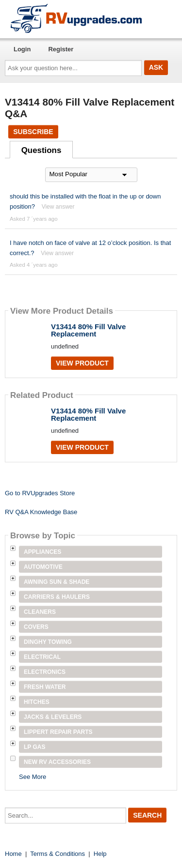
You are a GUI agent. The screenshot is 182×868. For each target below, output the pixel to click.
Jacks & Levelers (53, 717)
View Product (82, 363)
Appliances (42, 552)
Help (100, 854)
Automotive (43, 567)
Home (13, 854)
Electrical (42, 657)
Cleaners (40, 612)
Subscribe (33, 132)
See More (33, 777)
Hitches (37, 702)
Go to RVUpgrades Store (40, 493)
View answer (58, 207)
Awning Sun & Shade (57, 582)
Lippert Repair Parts (58, 732)
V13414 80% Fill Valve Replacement (88, 330)
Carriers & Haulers (57, 597)
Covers (36, 627)
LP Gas (34, 747)
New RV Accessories (57, 762)
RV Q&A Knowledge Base (41, 512)
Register (61, 49)
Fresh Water (45, 687)
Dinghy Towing (48, 642)
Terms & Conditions (58, 854)
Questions (41, 150)
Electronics (45, 672)
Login (22, 49)
